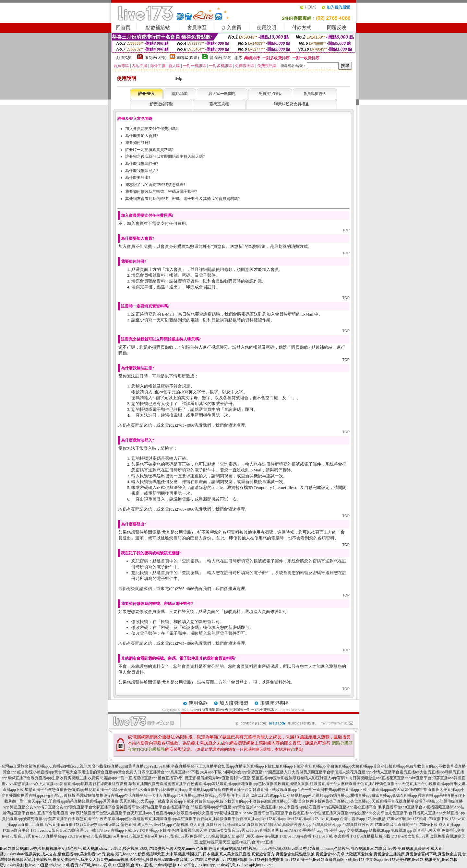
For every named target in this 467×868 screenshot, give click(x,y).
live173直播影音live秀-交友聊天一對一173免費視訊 (234, 710)
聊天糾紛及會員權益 (292, 104)
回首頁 (123, 28)
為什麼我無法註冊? (142, 164)
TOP (346, 230)
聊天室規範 (219, 104)
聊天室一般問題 (222, 94)
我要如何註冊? (138, 143)
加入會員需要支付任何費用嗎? (151, 129)
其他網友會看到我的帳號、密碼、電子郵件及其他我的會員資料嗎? (182, 199)
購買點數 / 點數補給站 (312, 347)
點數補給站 (158, 28)
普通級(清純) (221, 58)
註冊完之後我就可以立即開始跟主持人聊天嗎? (165, 156)
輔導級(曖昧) (188, 58)
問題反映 (337, 28)
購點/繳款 (180, 94)
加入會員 (232, 28)
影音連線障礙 (161, 104)
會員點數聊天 (315, 94)
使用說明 (267, 28)
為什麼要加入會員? (142, 136)
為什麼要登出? (138, 178)
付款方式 (302, 28)
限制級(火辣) (156, 58)
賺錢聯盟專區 (274, 703)
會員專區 (197, 28)
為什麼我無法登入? (142, 171)
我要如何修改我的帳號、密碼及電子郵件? (161, 191)
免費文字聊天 (270, 94)
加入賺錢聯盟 (234, 703)
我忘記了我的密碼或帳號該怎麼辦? (155, 185)
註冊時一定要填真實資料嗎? (149, 150)
